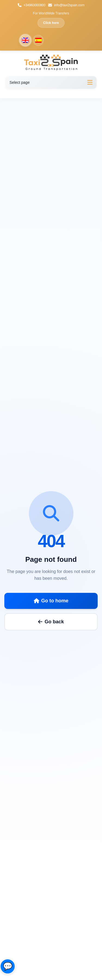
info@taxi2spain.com (66, 5)
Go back (51, 622)
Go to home (51, 601)
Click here (51, 23)
